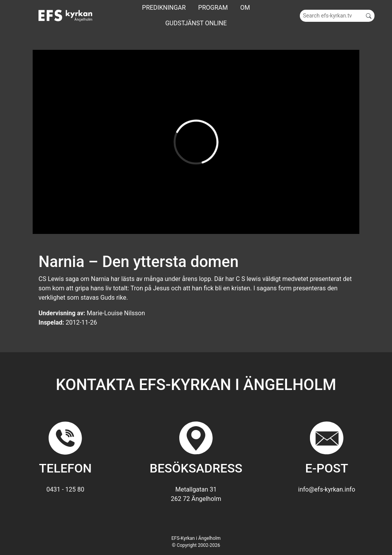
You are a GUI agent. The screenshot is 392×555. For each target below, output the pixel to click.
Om (245, 8)
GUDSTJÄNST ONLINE (196, 23)
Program (213, 8)
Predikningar (164, 8)
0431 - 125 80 (65, 489)
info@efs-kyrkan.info (327, 489)
